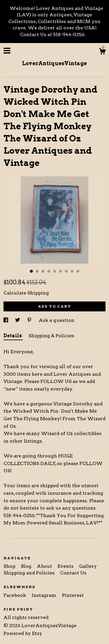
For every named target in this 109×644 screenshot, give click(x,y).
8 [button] (72, 271)
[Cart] (102, 52)
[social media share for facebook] (6, 320)
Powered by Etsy (23, 633)
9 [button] (78, 271)
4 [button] (49, 271)
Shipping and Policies (30, 573)
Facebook (15, 595)
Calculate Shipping (26, 293)
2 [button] (37, 271)
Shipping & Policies (51, 336)
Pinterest (73, 595)
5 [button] (55, 271)
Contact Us (73, 573)
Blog (27, 566)
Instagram (45, 595)
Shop (10, 566)
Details (13, 336)
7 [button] (66, 271)
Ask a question (57, 320)
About (45, 566)
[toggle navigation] (7, 51)
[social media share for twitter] (18, 320)
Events (66, 566)
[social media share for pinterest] (30, 320)
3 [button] (43, 271)
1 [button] (31, 271)
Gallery (88, 566)
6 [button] (60, 271)
